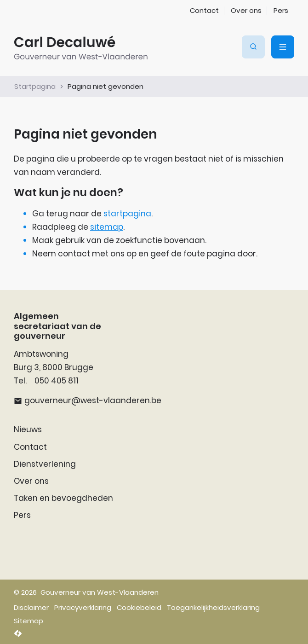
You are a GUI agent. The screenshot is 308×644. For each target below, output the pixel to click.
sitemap (107, 227)
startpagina (127, 214)
